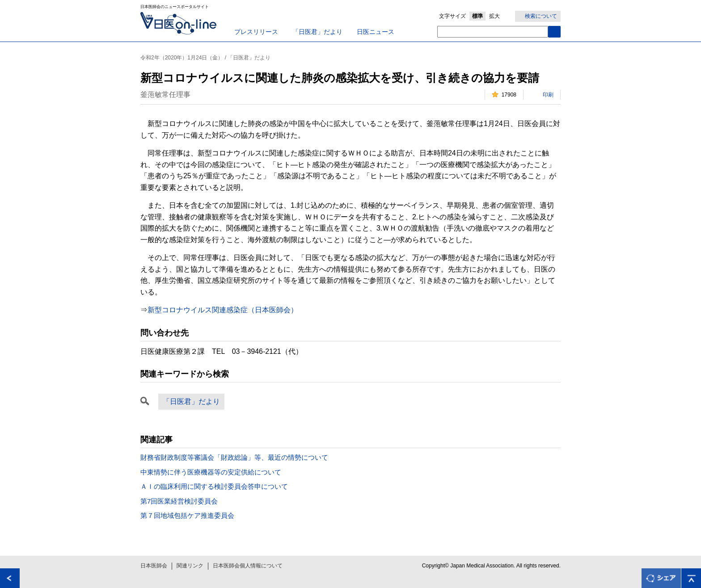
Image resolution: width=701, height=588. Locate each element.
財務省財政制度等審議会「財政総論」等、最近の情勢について (234, 457)
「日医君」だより (317, 32)
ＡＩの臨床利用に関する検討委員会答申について (214, 486)
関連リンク (190, 566)
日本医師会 (154, 566)
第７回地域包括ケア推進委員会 (187, 515)
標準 (477, 16)
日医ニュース (376, 32)
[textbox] (493, 32)
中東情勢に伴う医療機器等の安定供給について (211, 472)
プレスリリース (256, 32)
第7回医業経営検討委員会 (179, 501)
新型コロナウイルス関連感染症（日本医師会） (223, 310)
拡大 (494, 16)
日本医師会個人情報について (248, 566)
